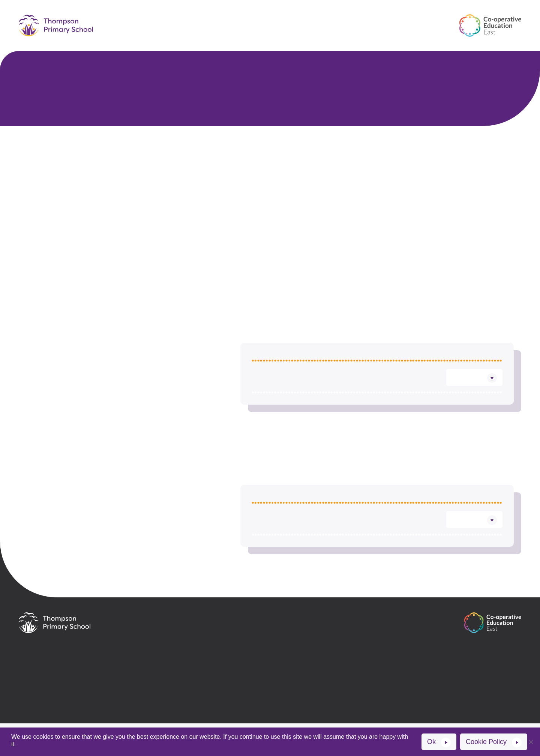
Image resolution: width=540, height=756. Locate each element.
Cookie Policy (486, 742)
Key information (331, 16)
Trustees (332, 155)
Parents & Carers (255, 16)
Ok (431, 742)
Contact (231, 37)
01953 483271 (175, 662)
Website (144, 720)
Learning (393, 16)
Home (142, 16)
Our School (189, 16)
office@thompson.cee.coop (198, 649)
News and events (293, 37)
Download (465, 394)
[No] (531, 742)
